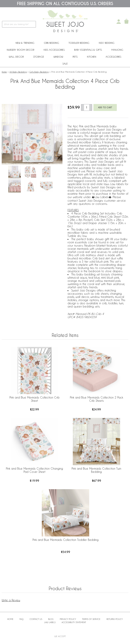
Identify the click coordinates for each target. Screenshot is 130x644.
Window (58, 57)
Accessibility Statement (74, 622)
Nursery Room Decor (20, 50)
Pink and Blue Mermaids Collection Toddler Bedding (66, 540)
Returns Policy (115, 619)
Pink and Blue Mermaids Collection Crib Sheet (35, 399)
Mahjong (117, 50)
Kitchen (92, 57)
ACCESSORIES (113, 57)
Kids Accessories (54, 50)
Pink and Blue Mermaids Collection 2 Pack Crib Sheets (96, 399)
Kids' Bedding (107, 43)
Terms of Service (91, 619)
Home (4, 72)
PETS (75, 57)
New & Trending (25, 43)
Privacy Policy (68, 619)
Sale (65, 64)
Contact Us (36, 619)
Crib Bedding (51, 43)
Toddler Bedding (79, 43)
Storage (39, 57)
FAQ (21, 619)
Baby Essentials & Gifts (88, 50)
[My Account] (119, 22)
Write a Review (11, 600)
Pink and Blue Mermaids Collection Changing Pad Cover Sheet (34, 470)
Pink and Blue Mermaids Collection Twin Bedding (96, 470)
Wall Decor (16, 57)
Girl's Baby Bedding (39, 72)
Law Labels (50, 622)
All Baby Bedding (18, 72)
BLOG (51, 619)
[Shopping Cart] (126, 22)
